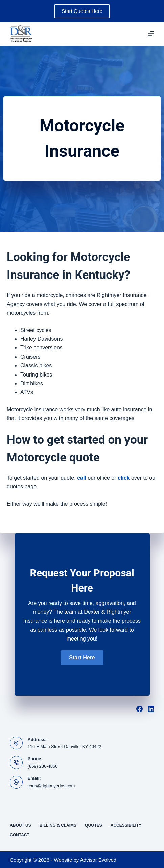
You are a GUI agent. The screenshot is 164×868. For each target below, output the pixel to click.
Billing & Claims (58, 825)
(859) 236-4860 (43, 766)
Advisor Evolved (98, 860)
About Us (20, 825)
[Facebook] (139, 709)
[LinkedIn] (151, 709)
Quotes (93, 825)
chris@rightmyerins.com (51, 786)
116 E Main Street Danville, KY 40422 (65, 746)
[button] (82, 658)
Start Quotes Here (82, 11)
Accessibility (126, 825)
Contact (20, 835)
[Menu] (151, 34)
